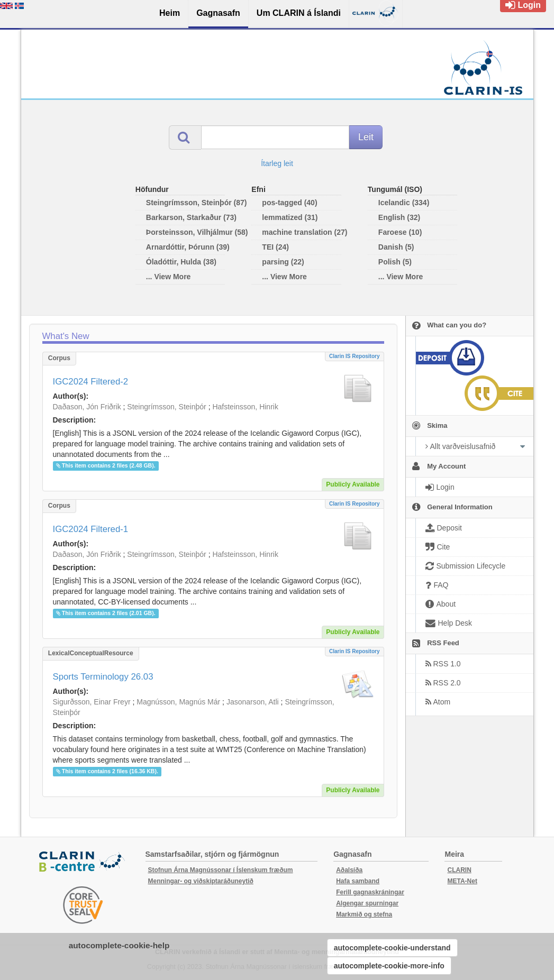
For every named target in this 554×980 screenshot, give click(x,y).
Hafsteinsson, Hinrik (245, 407)
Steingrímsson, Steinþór (166, 407)
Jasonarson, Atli (253, 702)
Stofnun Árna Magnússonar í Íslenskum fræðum (221, 870)
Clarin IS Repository (355, 356)
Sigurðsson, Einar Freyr (92, 702)
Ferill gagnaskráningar (370, 892)
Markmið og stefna (364, 914)
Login (523, 5)
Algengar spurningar (367, 903)
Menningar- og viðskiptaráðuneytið (201, 881)
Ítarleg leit (277, 163)
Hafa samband (358, 881)
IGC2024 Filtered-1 (91, 529)
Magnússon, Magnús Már (178, 702)
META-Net (462, 881)
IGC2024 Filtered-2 (91, 382)
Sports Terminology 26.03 (103, 677)
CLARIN (459, 870)
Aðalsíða (349, 870)
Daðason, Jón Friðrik (87, 407)
